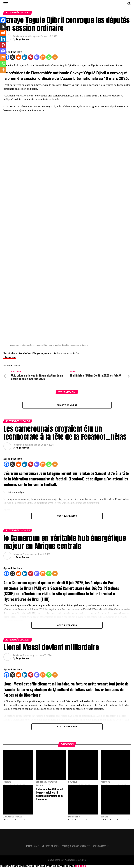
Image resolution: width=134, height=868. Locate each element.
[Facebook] (6, 465)
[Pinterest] (31, 57)
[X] (13, 57)
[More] (55, 57)
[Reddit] (19, 57)
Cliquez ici (10, 357)
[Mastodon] (37, 57)
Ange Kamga (22, 39)
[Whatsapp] (49, 57)
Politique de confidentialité (76, 847)
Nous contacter (101, 847)
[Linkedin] (25, 57)
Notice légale (32, 847)
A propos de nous (50, 847)
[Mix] (43, 57)
